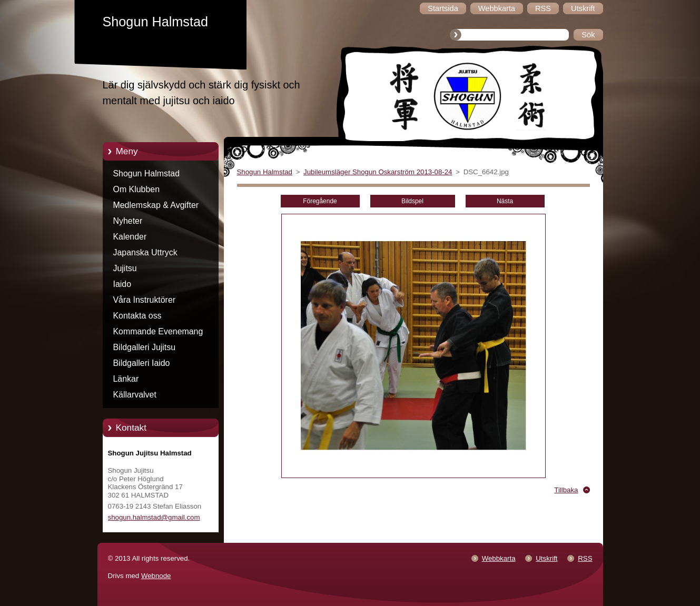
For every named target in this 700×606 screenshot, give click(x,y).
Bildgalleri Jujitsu (145, 347)
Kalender (130, 237)
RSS (585, 558)
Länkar (126, 379)
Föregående (320, 201)
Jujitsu (125, 268)
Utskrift (546, 558)
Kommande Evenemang (158, 331)
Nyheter (128, 221)
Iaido (122, 284)
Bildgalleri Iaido (142, 363)
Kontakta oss (137, 316)
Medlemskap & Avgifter (156, 205)
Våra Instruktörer (145, 300)
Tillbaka (566, 490)
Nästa (505, 201)
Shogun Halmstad (147, 173)
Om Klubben (137, 189)
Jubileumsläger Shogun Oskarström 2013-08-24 (378, 172)
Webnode (156, 576)
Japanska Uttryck (145, 252)
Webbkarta (499, 558)
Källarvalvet (135, 395)
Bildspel (412, 201)
